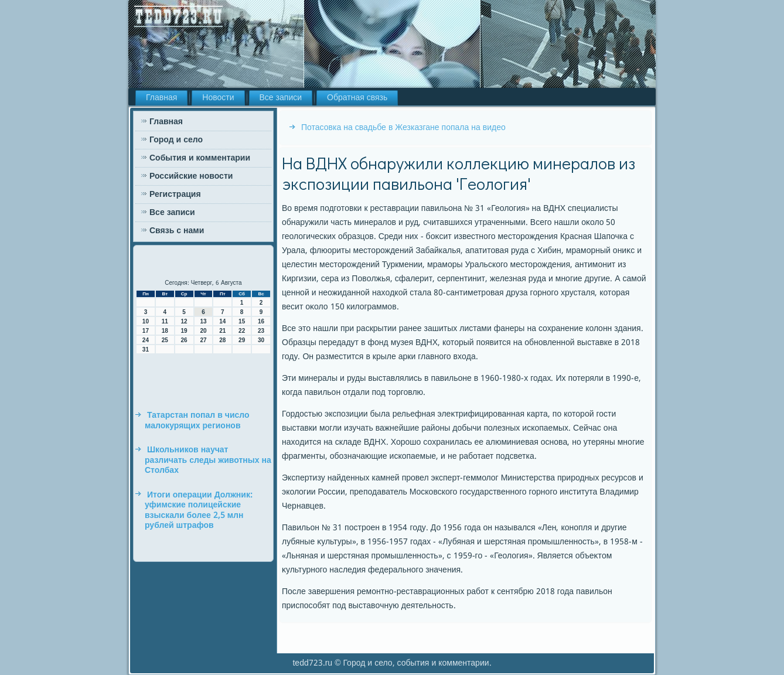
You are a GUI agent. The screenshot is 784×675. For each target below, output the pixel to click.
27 (203, 340)
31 (146, 350)
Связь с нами (177, 231)
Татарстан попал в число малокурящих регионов (197, 421)
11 (165, 321)
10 (146, 321)
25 (165, 340)
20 (203, 331)
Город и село (176, 140)
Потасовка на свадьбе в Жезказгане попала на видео (403, 128)
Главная (161, 98)
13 (203, 321)
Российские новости (191, 176)
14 (222, 321)
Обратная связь (357, 98)
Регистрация (175, 195)
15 (242, 321)
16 (261, 321)
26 (184, 340)
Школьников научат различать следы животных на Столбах (208, 460)
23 (261, 331)
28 (222, 340)
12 (184, 321)
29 (242, 340)
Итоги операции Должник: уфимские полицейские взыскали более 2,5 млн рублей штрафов (199, 511)
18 (165, 331)
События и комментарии (200, 158)
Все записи (281, 98)
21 (222, 331)
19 (184, 331)
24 (146, 340)
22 (242, 331)
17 (146, 331)
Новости (218, 98)
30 (261, 340)
